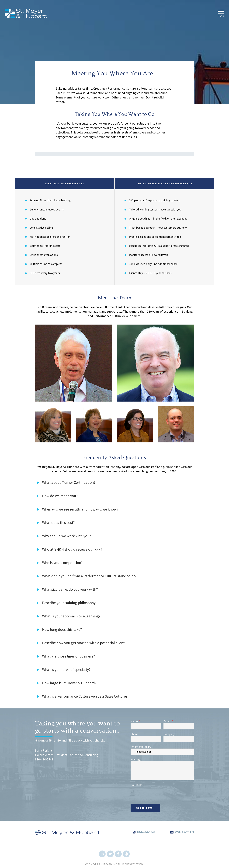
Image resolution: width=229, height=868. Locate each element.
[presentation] (155, 793)
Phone (134, 734)
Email (168, 721)
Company (169, 734)
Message (136, 759)
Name (136, 721)
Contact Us (185, 832)
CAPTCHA (136, 785)
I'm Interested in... (141, 747)
